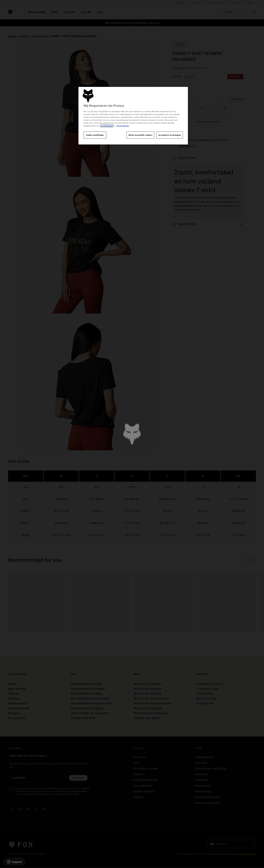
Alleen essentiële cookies (140, 135)
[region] (133, 116)
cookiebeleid (107, 126)
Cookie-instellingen (95, 135)
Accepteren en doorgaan (170, 135)
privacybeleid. (123, 126)
